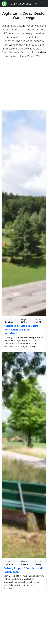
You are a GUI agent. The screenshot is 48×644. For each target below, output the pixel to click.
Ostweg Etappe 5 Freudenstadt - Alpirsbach (23, 570)
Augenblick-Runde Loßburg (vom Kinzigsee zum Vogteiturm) (21, 330)
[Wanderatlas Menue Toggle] (43, 4)
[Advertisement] (24, 84)
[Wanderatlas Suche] (36, 4)
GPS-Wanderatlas (21, 4)
